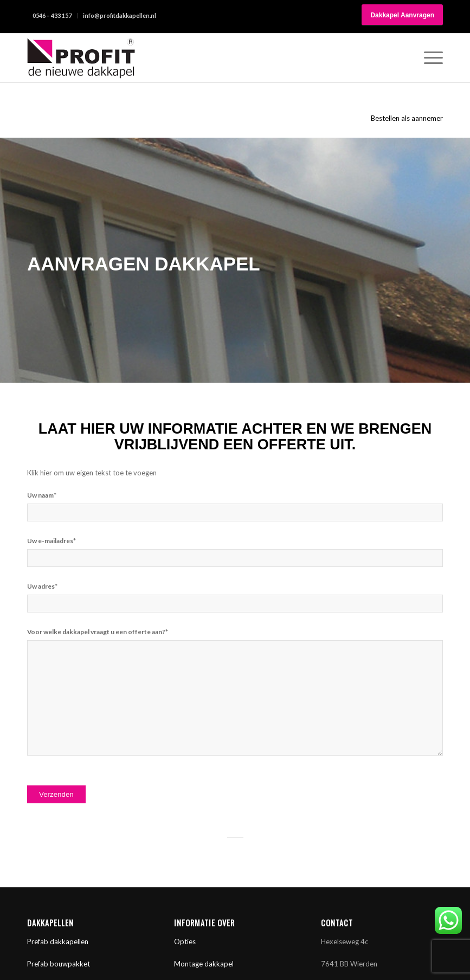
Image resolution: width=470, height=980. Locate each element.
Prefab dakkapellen (58, 942)
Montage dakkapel (204, 964)
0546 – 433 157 (52, 15)
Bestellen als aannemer (407, 118)
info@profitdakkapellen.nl (120, 15)
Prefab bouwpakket (59, 964)
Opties (185, 942)
